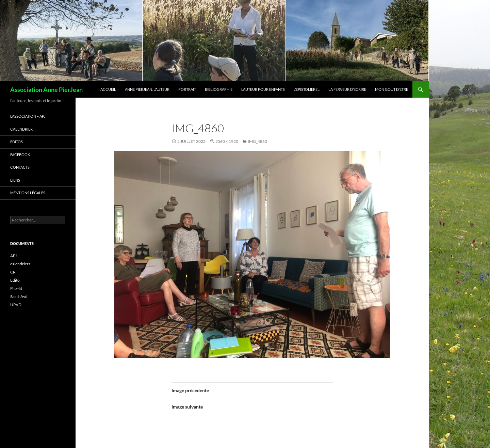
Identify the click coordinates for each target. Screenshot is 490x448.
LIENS (15, 180)
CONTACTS (20, 167)
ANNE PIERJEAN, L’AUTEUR (147, 89)
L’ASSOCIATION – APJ (28, 116)
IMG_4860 (257, 141)
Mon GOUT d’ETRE (391, 89)
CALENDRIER (21, 129)
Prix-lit (16, 288)
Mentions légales (28, 193)
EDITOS (17, 142)
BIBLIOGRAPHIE (219, 89)
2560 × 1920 (227, 141)
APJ (13, 256)
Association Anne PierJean (46, 89)
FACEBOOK (20, 155)
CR (13, 272)
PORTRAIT (187, 89)
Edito (15, 280)
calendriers (20, 264)
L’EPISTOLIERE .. (307, 89)
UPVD (16, 305)
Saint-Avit (19, 296)
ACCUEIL (108, 89)
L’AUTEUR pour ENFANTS (263, 89)
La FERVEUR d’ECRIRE (347, 89)
